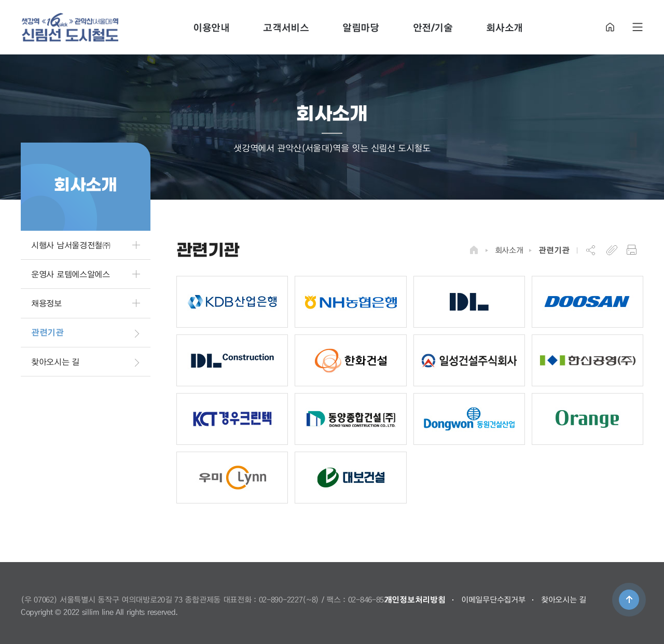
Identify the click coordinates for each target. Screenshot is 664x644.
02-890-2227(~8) (289, 599)
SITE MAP (638, 27)
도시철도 (70, 27)
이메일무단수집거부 (493, 599)
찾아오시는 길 (564, 599)
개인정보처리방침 (415, 599)
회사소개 (509, 250)
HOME (610, 27)
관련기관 (554, 250)
